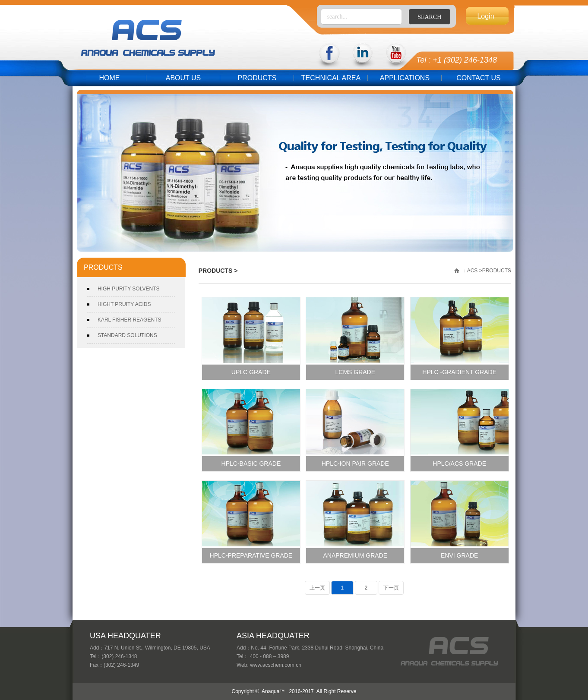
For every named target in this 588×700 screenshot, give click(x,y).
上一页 (317, 588)
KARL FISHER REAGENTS (130, 320)
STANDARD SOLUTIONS (127, 335)
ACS (473, 271)
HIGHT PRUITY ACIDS (124, 304)
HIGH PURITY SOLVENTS (129, 289)
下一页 (391, 588)
